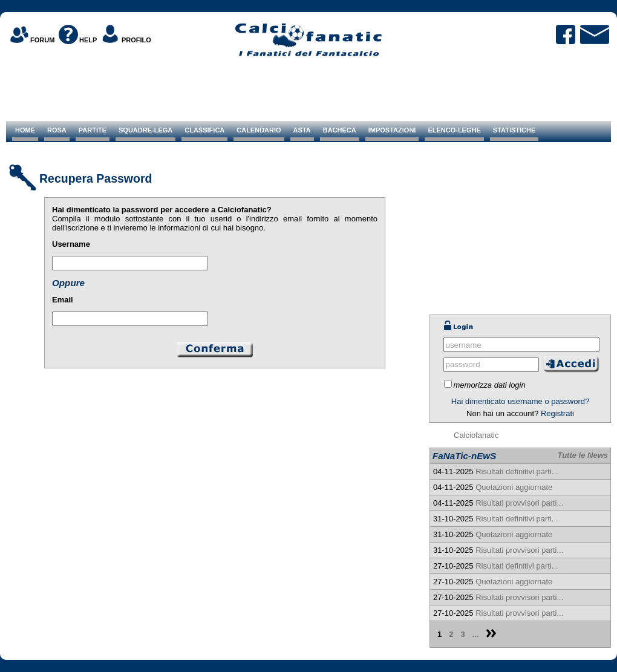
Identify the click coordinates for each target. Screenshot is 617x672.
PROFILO (136, 40)
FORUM (42, 40)
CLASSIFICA (204, 130)
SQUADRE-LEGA (145, 130)
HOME (25, 130)
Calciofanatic (476, 435)
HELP (88, 40)
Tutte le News (583, 455)
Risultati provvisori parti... (519, 503)
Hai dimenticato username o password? (520, 401)
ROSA (57, 130)
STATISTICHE (514, 130)
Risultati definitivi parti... (517, 471)
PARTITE (93, 130)
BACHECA (340, 130)
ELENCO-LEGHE (454, 130)
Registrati (557, 413)
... (476, 634)
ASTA (302, 130)
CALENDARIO (259, 130)
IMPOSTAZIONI (392, 130)
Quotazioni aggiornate (514, 487)
